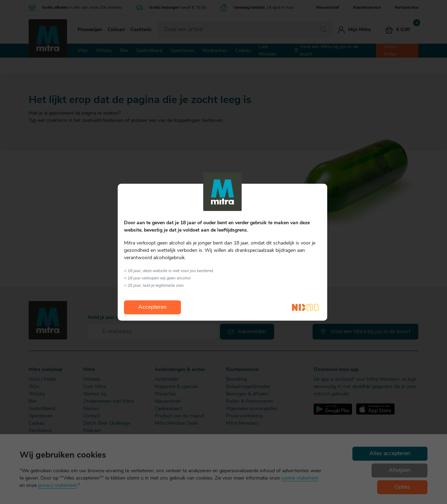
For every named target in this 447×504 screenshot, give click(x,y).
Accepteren (152, 307)
